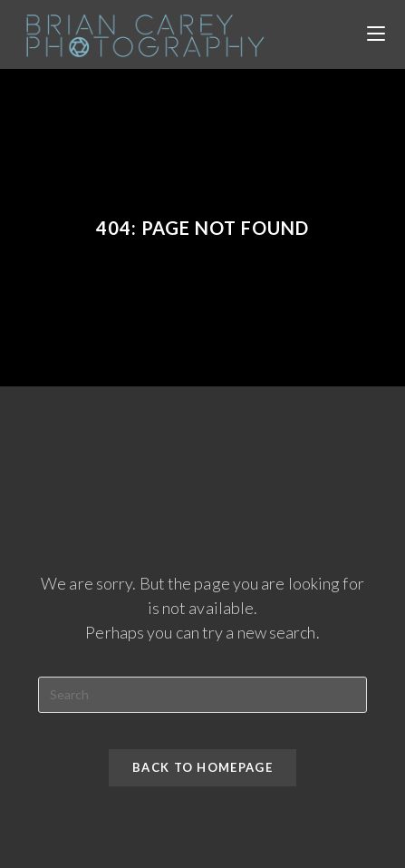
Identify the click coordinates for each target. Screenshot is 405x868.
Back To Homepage (202, 767)
